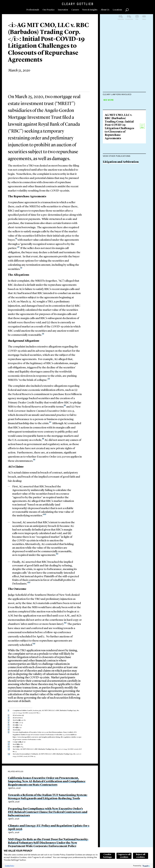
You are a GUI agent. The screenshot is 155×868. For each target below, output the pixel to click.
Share (144, 19)
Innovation (63, 10)
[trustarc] (146, 866)
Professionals (33, 10)
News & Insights (90, 10)
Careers (75, 10)
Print (137, 19)
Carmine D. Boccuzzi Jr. (119, 100)
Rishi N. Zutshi (113, 110)
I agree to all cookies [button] (124, 856)
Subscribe (121, 19)
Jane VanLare (112, 128)
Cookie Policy (10, 866)
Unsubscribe (129, 19)
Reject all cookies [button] (141, 856)
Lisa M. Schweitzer (115, 119)
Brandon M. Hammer (117, 137)
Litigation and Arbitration (121, 210)
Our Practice (48, 10)
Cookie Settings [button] (107, 856)
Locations (117, 10)
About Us (105, 10)
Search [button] (127, 10)
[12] (29, 582)
